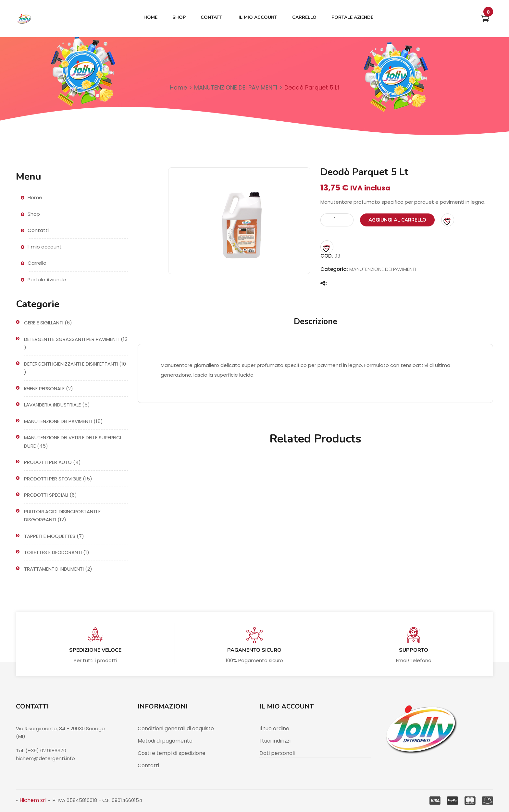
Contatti (148, 765)
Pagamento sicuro (254, 650)
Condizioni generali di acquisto (176, 728)
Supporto (414, 650)
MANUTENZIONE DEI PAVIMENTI (236, 87)
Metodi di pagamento (165, 741)
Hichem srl (33, 800)
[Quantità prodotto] (337, 220)
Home (178, 87)
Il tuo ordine (274, 728)
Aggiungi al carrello (397, 220)
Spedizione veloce (95, 650)
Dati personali (277, 753)
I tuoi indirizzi (275, 741)
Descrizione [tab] (316, 321)
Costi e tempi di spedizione (172, 753)
